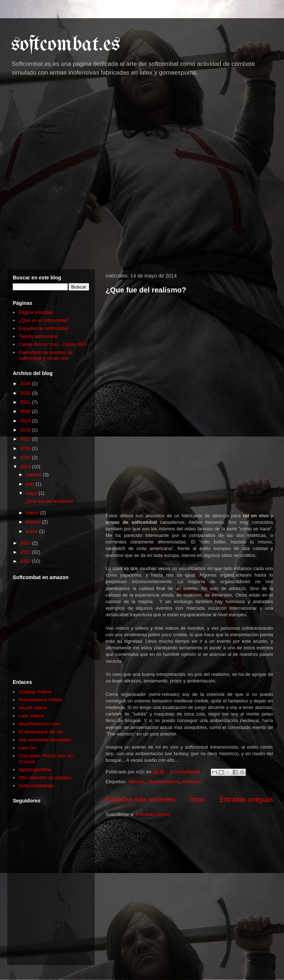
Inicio (197, 800)
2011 (26, 561)
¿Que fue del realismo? (146, 290)
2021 (26, 402)
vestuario (192, 782)
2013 (26, 543)
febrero (34, 522)
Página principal (35, 312)
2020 (26, 411)
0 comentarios (186, 772)
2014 (26, 467)
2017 (26, 439)
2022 (26, 393)
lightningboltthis (35, 770)
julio (31, 484)
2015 (26, 457)
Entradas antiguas (246, 800)
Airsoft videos (33, 708)
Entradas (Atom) (153, 814)
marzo (33, 513)
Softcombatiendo (36, 786)
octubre (34, 475)
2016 (26, 448)
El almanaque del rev (41, 732)
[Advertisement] (85, 175)
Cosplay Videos (35, 692)
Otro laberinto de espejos (45, 778)
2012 (26, 552)
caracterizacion (163, 782)
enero (33, 531)
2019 (26, 421)
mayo (32, 493)
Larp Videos (31, 716)
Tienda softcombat (38, 336)
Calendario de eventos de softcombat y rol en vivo (46, 355)
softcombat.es (66, 45)
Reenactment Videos (40, 700)
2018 (26, 430)
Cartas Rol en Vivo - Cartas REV (53, 344)
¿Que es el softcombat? (44, 320)
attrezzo (136, 782)
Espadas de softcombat (43, 328)
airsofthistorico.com (39, 724)
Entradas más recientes (140, 800)
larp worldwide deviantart (45, 740)
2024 (26, 384)
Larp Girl (28, 748)
